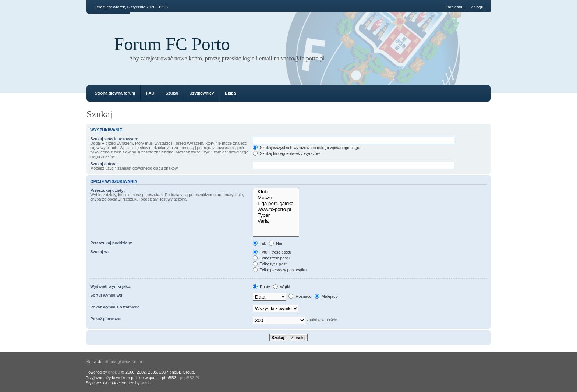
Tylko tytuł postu (271, 264)
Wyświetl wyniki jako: (111, 286)
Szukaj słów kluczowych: (114, 139)
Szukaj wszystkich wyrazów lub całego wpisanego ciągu (307, 148)
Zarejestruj (455, 7)
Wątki (282, 287)
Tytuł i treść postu (272, 252)
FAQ (150, 93)
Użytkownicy (202, 93)
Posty (261, 287)
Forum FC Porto (172, 44)
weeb (146, 383)
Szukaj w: (99, 252)
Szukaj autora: (104, 164)
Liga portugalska (276, 204)
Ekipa (230, 93)
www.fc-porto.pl (276, 209)
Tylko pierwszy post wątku (280, 270)
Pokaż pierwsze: (106, 319)
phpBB (114, 372)
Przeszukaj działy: (107, 190)
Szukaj (172, 93)
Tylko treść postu (271, 258)
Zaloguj (478, 7)
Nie (276, 243)
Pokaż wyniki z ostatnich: (115, 307)
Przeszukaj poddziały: (111, 243)
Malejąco (326, 296)
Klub (276, 192)
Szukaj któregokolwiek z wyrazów (286, 153)
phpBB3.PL (190, 378)
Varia (276, 221)
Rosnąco (300, 296)
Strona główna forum (115, 93)
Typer (276, 215)
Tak (259, 243)
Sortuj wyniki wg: (107, 295)
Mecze (276, 198)
